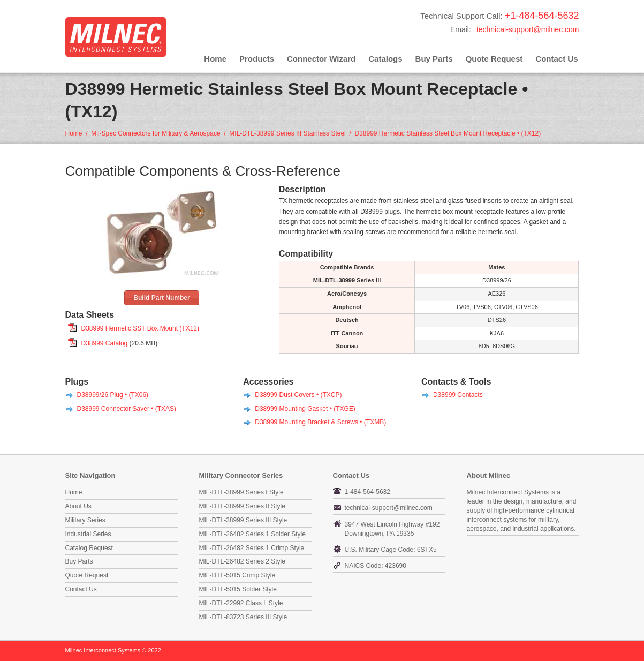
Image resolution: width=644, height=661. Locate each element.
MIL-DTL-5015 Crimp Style (237, 575)
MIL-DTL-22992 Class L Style (241, 603)
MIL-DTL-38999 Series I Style (241, 492)
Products (257, 59)
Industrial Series (88, 534)
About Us (78, 506)
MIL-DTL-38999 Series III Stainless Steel (287, 133)
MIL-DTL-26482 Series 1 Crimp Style (252, 548)
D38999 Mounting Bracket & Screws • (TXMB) (320, 422)
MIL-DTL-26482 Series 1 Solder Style (252, 534)
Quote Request (494, 59)
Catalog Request (89, 548)
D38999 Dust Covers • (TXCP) (298, 395)
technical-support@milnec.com (528, 29)
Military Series (85, 520)
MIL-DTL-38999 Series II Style (242, 506)
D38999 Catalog (105, 343)
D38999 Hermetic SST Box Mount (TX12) (141, 328)
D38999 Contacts (458, 395)
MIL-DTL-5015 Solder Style (238, 589)
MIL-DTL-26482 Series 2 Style (242, 561)
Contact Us (556, 59)
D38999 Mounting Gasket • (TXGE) (305, 409)
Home (215, 59)
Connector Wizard (321, 59)
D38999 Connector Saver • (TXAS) (127, 409)
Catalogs (385, 59)
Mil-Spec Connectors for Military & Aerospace (156, 133)
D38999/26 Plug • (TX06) (113, 395)
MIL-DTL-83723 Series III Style (243, 617)
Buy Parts (434, 59)
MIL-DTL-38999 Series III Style (243, 520)
